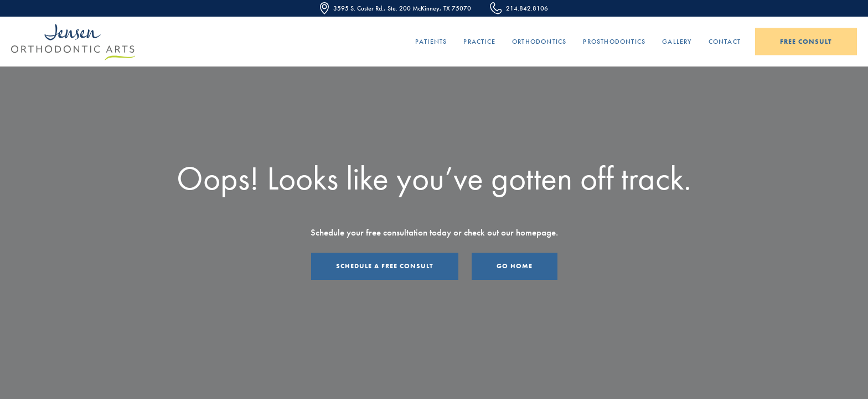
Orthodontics (539, 42)
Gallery (677, 42)
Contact (725, 42)
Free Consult (806, 42)
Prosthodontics (614, 42)
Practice (479, 42)
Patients (431, 42)
